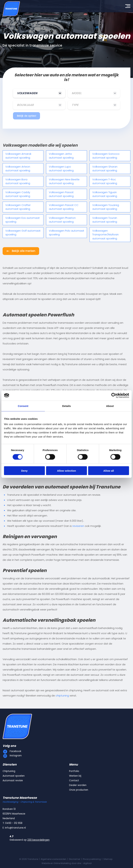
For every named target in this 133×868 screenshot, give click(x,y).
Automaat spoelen (14, 776)
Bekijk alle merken (24, 251)
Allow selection (66, 471)
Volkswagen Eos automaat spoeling (23, 220)
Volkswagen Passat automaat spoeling (61, 194)
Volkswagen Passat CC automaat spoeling (64, 207)
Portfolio (74, 771)
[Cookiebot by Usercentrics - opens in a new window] (114, 395)
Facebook (15, 751)
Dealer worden (78, 785)
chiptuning (62, 696)
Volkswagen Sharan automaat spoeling (105, 169)
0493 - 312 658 (14, 823)
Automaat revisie (13, 781)
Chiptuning (9, 771)
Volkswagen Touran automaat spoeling (105, 220)
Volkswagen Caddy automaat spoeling (18, 194)
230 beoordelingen (38, 840)
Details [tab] (66, 406)
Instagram (16, 756)
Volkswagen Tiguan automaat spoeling (105, 194)
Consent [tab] (23, 406)
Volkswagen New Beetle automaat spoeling (64, 181)
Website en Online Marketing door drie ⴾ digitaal (67, 863)
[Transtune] (11, 9)
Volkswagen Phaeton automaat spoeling (62, 220)
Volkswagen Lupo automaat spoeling (61, 169)
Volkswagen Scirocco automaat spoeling (106, 156)
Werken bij (75, 776)
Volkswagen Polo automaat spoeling (66, 233)
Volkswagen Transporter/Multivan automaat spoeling (105, 235)
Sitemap (108, 859)
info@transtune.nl (15, 828)
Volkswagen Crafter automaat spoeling (18, 207)
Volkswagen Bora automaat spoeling (18, 181)
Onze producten (79, 790)
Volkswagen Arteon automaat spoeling (18, 169)
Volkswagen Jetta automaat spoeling (61, 156)
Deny (24, 471)
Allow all (109, 471)
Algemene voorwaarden (54, 859)
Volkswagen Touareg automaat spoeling (106, 207)
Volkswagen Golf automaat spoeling (23, 233)
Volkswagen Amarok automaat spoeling (18, 156)
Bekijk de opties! (27, 116)
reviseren (78, 526)
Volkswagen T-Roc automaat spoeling (105, 181)
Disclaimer (75, 859)
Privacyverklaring (92, 859)
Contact (74, 781)
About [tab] (110, 406)
